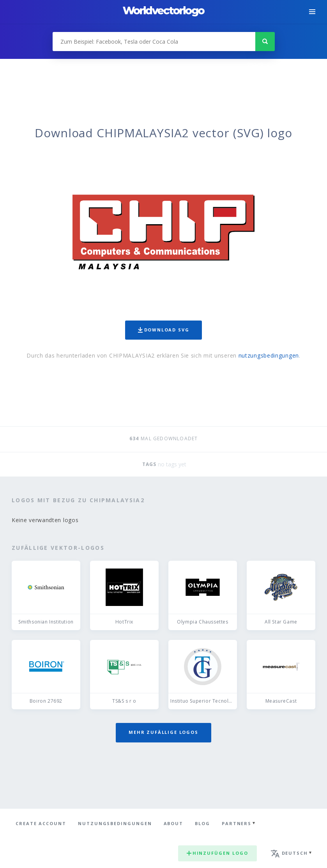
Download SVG (164, 330)
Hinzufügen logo (217, 853)
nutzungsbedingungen (269, 355)
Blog (202, 823)
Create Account (41, 823)
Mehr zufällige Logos (163, 732)
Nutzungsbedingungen (115, 823)
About (174, 823)
